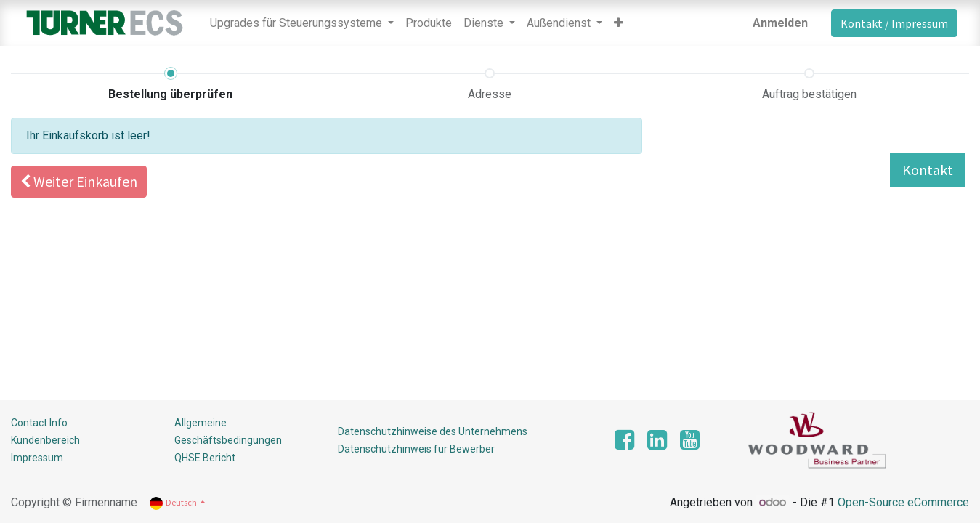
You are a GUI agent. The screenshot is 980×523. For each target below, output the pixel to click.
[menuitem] (429, 23)
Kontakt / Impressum (894, 23)
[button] (619, 23)
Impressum (37, 458)
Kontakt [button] (928, 170)
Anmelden (780, 23)
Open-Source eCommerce (903, 502)
